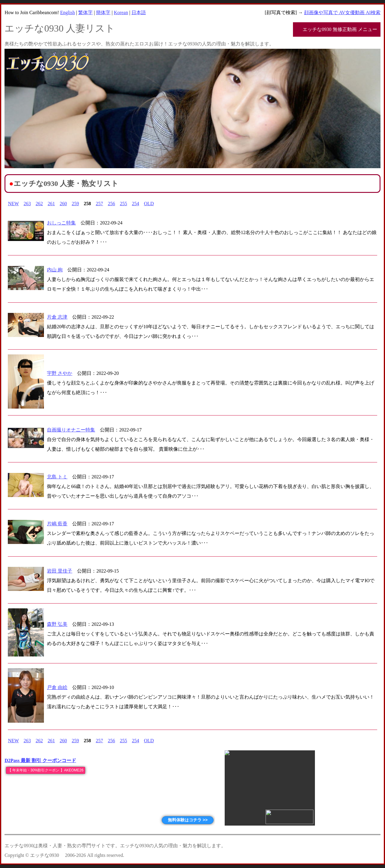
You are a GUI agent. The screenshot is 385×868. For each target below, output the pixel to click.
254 (136, 204)
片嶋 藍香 (57, 524)
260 (63, 204)
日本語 (139, 12)
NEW (13, 204)
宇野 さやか (60, 373)
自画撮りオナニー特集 (71, 430)
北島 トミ (57, 477)
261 (51, 204)
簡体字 (103, 12)
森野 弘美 (57, 624)
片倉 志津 (57, 317)
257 (100, 204)
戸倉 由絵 (57, 687)
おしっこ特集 (61, 223)
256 (112, 204)
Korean (121, 12)
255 (124, 204)
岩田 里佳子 (60, 571)
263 (27, 204)
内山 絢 (55, 270)
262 (39, 204)
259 (75, 204)
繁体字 (85, 12)
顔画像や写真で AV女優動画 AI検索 (342, 12)
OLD (149, 204)
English (68, 12)
